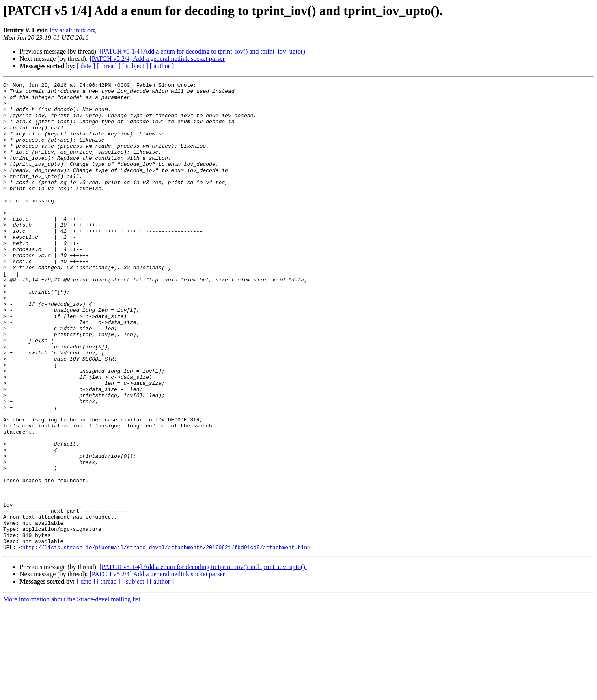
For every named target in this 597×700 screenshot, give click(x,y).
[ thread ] (109, 66)
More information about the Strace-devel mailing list (72, 693)
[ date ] (86, 66)
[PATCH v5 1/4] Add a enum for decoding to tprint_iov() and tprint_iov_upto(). (203, 51)
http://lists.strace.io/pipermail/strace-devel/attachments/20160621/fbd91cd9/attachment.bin (165, 641)
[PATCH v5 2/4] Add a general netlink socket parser (157, 59)
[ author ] (162, 66)
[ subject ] (135, 66)
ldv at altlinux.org (73, 30)
